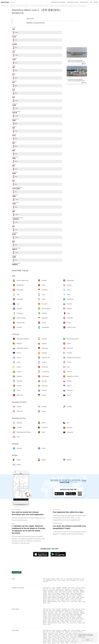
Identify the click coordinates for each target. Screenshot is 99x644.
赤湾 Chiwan (30, 19)
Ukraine (72, 599)
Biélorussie (67, 599)
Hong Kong (78, 588)
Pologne (78, 597)
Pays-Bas (69, 597)
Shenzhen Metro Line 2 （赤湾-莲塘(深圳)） (37, 10)
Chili (70, 600)
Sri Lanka (76, 589)
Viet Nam (64, 592)
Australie (72, 602)
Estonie (55, 595)
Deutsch (59, 580)
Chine (69, 588)
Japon (54, 589)
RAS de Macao (51, 591)
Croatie (58, 596)
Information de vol (84, 2)
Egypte (84, 602)
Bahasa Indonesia (77, 579)
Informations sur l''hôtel (73, 2)
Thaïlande (45, 592)
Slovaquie (62, 599)
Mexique (45, 600)
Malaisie (56, 591)
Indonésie (83, 588)
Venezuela (64, 602)
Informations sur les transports (58, 2)
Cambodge (58, 589)
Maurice (45, 603)
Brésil (60, 602)
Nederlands (45, 582)
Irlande (62, 596)
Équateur (45, 602)
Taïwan (60, 592)
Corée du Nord (76, 592)
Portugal (82, 597)
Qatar (70, 591)
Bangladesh (65, 588)
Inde (47, 589)
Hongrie (53, 596)
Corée (63, 589)
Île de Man (66, 596)
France (68, 595)
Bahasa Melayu (70, 579)
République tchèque (78, 593)
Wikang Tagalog (49, 580)
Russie (76, 599)
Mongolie (45, 591)
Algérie (80, 602)
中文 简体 (57, 579)
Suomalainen (73, 580)
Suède (53, 599)
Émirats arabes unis (47, 588)
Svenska (82, 580)
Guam (76, 602)
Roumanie (45, 599)
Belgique (63, 593)
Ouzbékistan (70, 592)
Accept (88, 640)
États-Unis (54, 600)
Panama (49, 600)
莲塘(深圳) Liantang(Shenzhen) (36, 23)
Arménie (54, 588)
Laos (72, 589)
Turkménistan (51, 592)
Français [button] (96, 2)
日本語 (44, 579)
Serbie (49, 599)
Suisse (72, 593)
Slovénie (57, 599)
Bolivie (67, 600)
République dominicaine (52, 602)
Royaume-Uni (73, 595)
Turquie (56, 592)
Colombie (74, 600)
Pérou (68, 602)
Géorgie (73, 588)
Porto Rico (79, 600)
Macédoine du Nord (62, 597)
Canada (80, 599)
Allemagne (45, 595)
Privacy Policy (82, 637)
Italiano (68, 580)
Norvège (73, 597)
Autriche (49, 593)
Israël (44, 589)
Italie (70, 596)
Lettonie (45, 597)
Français (55, 580)
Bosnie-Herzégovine (56, 593)
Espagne (59, 595)
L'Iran (50, 589)
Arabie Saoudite (76, 591)
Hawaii (58, 600)
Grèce (50, 596)
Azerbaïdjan (59, 588)
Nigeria (49, 603)
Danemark (50, 595)
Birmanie (80, 589)
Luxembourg (79, 596)
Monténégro (54, 597)
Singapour (82, 591)
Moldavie (49, 597)
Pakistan (66, 591)
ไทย (65, 579)
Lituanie (74, 596)
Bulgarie (67, 593)
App (91, 2)
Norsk (78, 580)
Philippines (61, 591)
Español (64, 580)
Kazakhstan (67, 589)
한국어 (62, 579)
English (48, 579)
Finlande (64, 595)
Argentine (63, 600)
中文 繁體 (53, 579)
